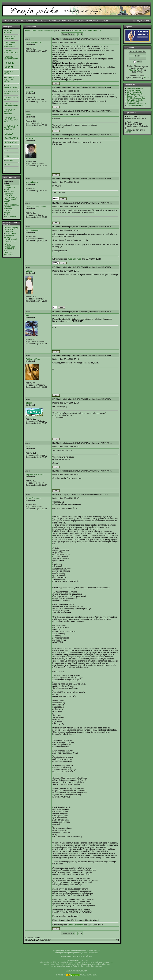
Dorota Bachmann (33, 498)
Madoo (28, 115)
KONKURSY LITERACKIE (9, 38)
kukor (28, 447)
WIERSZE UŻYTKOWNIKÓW (47, 21)
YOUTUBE (9, 67)
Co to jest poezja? (8, 212)
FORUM (104, 21)
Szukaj (8, 165)
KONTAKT (9, 160)
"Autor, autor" (10, 247)
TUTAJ (146, 78)
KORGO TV (10, 63)
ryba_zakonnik (32, 182)
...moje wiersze (11, 197)
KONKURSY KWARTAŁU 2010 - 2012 (11, 120)
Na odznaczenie (11, 239)
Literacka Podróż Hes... (136, 106)
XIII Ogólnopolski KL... (135, 92)
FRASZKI (9, 195)
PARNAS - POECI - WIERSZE (11, 52)
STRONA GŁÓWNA (11, 21)
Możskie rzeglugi (12, 228)
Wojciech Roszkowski (35, 474)
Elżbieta (29, 271)
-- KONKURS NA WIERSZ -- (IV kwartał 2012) (11, 128)
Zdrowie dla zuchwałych (9, 231)
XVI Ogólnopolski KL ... (136, 94)
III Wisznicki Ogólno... (135, 90)
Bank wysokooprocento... (11, 204)
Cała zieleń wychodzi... (9, 236)
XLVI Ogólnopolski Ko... (136, 100)
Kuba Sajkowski (32, 230)
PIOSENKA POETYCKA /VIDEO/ (9, 79)
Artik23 (128, 132)
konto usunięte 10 (33, 43)
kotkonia (29, 91)
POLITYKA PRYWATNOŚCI (10, 46)
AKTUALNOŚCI (92, 21)
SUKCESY (9, 134)
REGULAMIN (27, 21)
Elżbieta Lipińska (33, 359)
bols (27, 315)
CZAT (7, 151)
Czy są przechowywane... (11, 215)
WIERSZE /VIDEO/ (8, 72)
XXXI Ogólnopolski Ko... (136, 98)
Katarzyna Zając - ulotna (36, 207)
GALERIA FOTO (11, 138)
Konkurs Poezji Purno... (136, 96)
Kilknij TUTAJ (134, 70)
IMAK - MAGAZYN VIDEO (73, 21)
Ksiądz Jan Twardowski (9, 192)
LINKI (7, 156)
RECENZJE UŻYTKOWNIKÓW (11, 105)
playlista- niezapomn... (9, 208)
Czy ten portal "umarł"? (10, 200)
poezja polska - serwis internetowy (39, 31)
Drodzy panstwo (133, 102)
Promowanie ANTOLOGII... (137, 104)
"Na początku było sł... (10, 189)
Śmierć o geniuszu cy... (9, 254)
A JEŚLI (8, 245)
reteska (29, 403)
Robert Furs (31, 138)
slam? (7, 186)
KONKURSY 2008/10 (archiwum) (9, 112)
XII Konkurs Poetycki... (135, 88)
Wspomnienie (10, 233)
